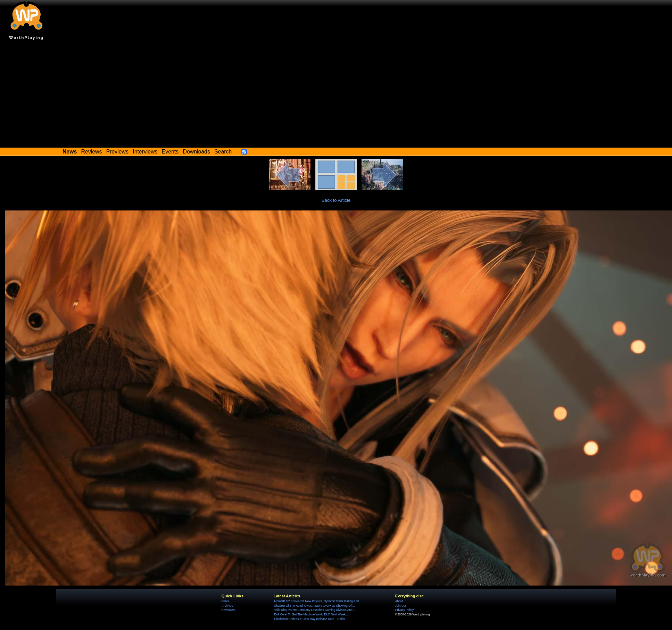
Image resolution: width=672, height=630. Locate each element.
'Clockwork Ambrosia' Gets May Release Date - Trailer (309, 619)
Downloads (197, 152)
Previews (117, 152)
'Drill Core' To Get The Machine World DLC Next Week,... (311, 614)
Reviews (92, 152)
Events (170, 152)
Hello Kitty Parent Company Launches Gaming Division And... (314, 610)
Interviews (145, 152)
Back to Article (336, 200)
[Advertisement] (336, 96)
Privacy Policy (404, 610)
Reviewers (229, 610)
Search (223, 152)
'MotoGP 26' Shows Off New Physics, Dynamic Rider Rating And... (317, 601)
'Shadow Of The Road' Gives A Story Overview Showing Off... (314, 606)
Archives (227, 606)
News (225, 601)
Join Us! (401, 606)
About (399, 601)
